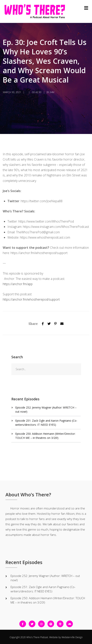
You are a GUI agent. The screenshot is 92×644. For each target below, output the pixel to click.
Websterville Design (72, 637)
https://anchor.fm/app (18, 284)
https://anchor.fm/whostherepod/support (31, 299)
